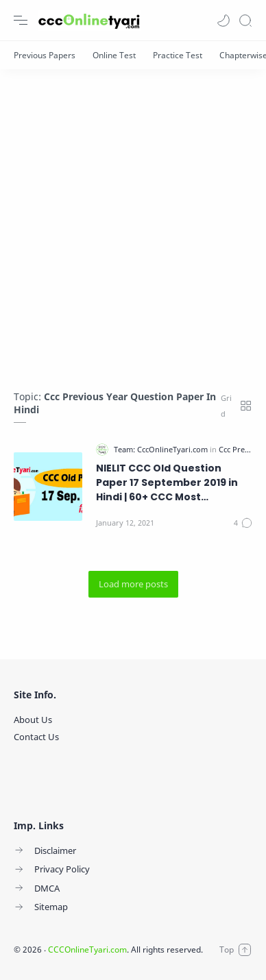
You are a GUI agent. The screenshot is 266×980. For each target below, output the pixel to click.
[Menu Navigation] (21, 21)
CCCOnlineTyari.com (87, 950)
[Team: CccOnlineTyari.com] (162, 449)
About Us (33, 720)
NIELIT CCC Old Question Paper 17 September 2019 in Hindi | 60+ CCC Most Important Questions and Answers (167, 483)
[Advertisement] (133, 223)
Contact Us (36, 737)
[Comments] (243, 523)
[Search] (245, 21)
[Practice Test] (178, 55)
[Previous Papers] (45, 55)
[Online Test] (114, 55)
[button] (223, 21)
